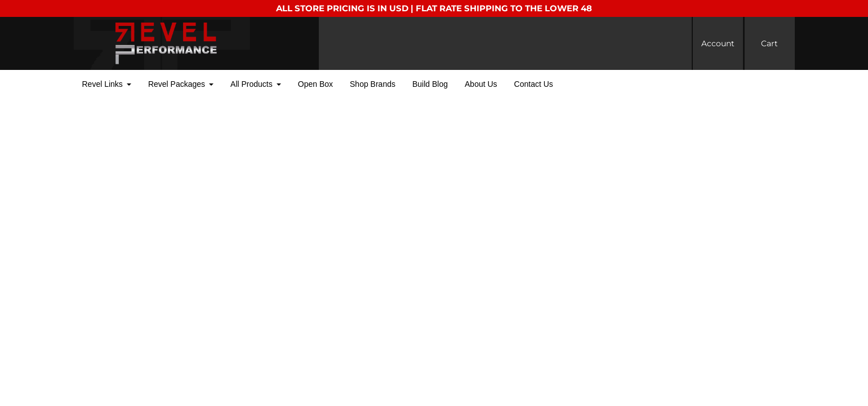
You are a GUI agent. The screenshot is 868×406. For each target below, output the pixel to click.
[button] (107, 84)
